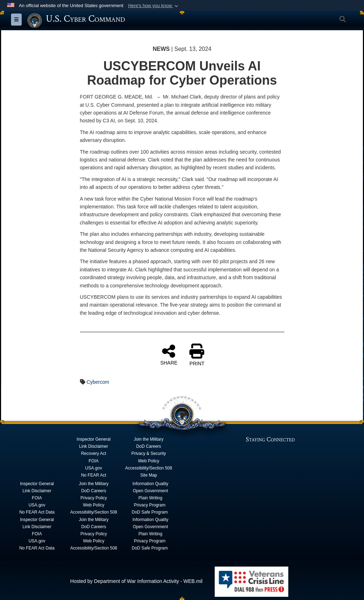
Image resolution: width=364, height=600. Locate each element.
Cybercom (98, 382)
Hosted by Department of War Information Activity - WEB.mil (136, 581)
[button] (154, 6)
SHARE (169, 355)
